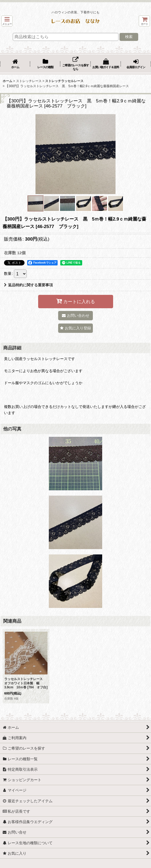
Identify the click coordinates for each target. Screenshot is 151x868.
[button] (7, 21)
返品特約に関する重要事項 (28, 285)
